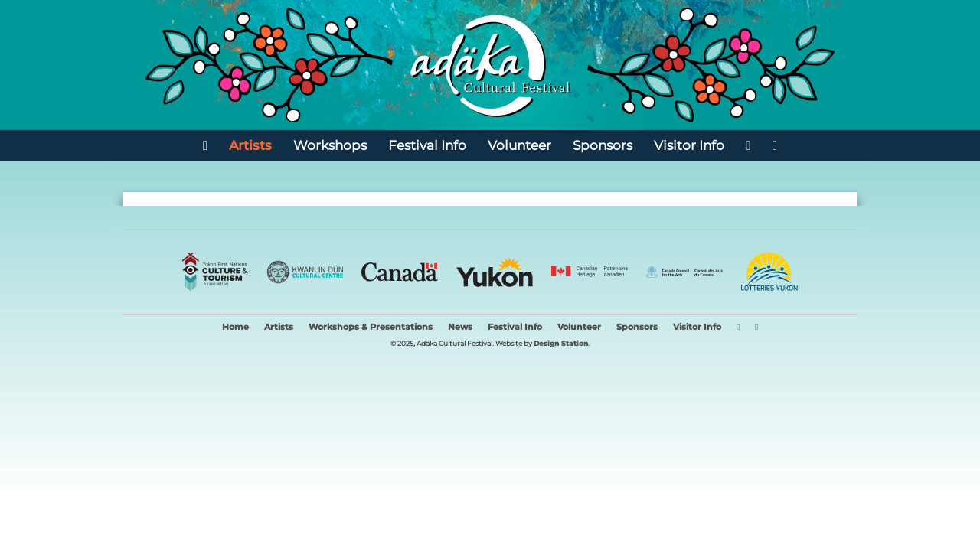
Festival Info (427, 145)
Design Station (561, 343)
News (460, 327)
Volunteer (519, 145)
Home (235, 327)
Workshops (330, 145)
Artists (250, 145)
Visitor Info (689, 145)
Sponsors (603, 145)
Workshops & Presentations (371, 327)
